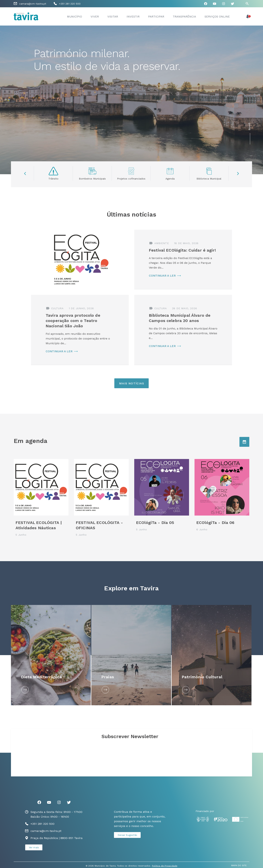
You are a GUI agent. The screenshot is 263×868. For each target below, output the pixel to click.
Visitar (113, 17)
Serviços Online (217, 17)
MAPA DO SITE (239, 865)
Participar (156, 17)
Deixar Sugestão (127, 835)
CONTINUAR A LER (162, 276)
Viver (95, 17)
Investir (133, 17)
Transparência (184, 17)
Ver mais (34, 847)
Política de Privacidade (165, 866)
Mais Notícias (132, 383)
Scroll (249, 127)
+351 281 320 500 (70, 4)
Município (75, 17)
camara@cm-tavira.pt (33, 4)
